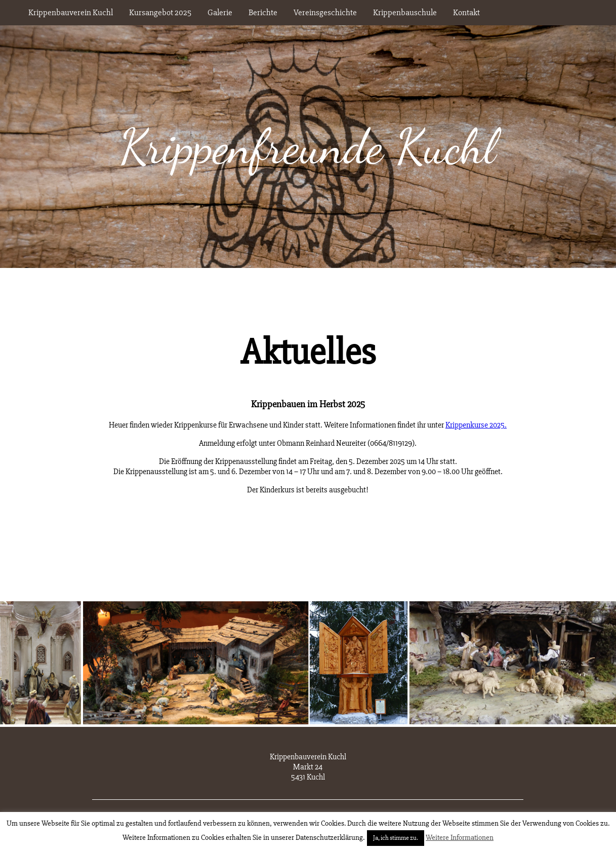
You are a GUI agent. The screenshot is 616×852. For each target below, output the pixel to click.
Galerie (220, 12)
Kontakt (466, 12)
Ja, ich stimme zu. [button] (396, 838)
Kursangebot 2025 (160, 12)
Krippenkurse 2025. (476, 425)
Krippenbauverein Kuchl (71, 12)
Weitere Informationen (460, 837)
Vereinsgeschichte (325, 12)
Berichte (263, 12)
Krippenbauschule (405, 12)
